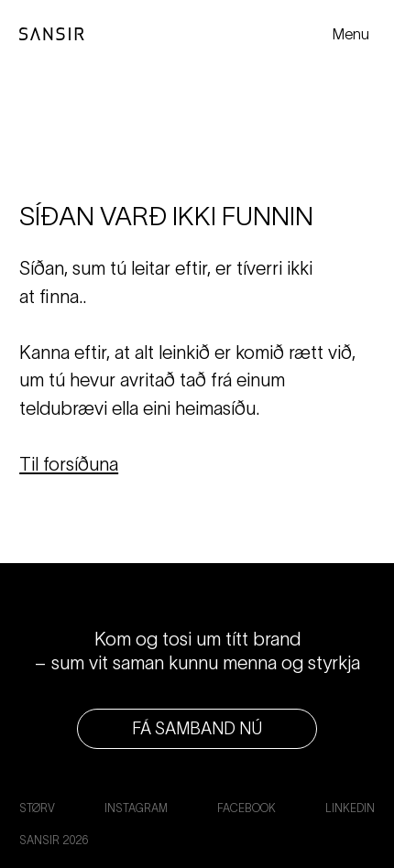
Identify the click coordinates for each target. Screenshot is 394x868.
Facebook (246, 808)
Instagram (136, 808)
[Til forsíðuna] (52, 34)
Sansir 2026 (54, 840)
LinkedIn (350, 808)
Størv (37, 808)
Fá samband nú (197, 728)
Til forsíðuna (69, 464)
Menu (351, 34)
